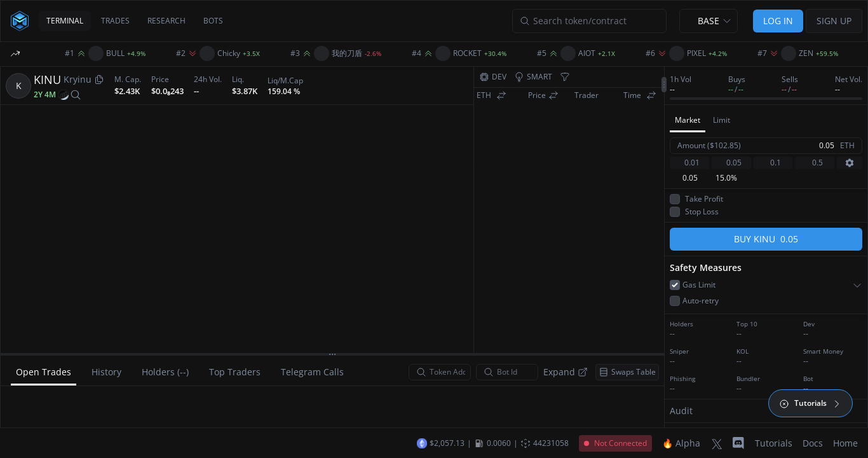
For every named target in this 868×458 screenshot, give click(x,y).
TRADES (115, 21)
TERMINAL (65, 21)
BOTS (213, 21)
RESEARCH (166, 21)
